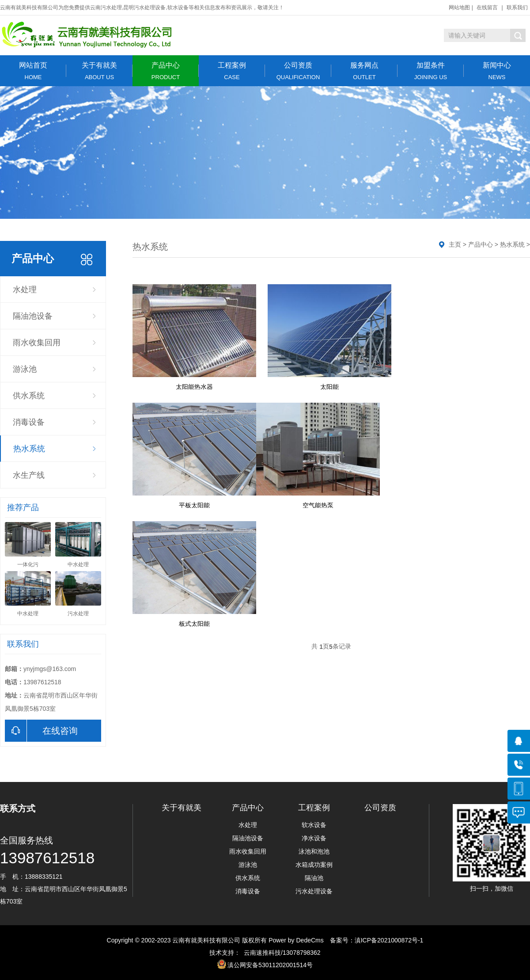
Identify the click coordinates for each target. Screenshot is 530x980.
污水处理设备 (314, 891)
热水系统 (29, 449)
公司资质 (298, 71)
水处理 (25, 290)
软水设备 (314, 825)
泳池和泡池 (314, 851)
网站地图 (459, 8)
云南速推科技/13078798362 (280, 953)
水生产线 (29, 475)
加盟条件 (431, 71)
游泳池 (25, 369)
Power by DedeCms (296, 940)
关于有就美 (99, 71)
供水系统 (29, 396)
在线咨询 (41, 731)
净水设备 (314, 838)
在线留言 (487, 8)
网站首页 (33, 71)
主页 (455, 244)
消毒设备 (29, 422)
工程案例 (232, 71)
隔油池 (314, 878)
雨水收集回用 (37, 343)
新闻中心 (497, 71)
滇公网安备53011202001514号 (270, 965)
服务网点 (364, 71)
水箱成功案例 (314, 865)
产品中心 (166, 71)
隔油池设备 (33, 316)
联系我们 (517, 8)
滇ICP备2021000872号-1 (389, 940)
